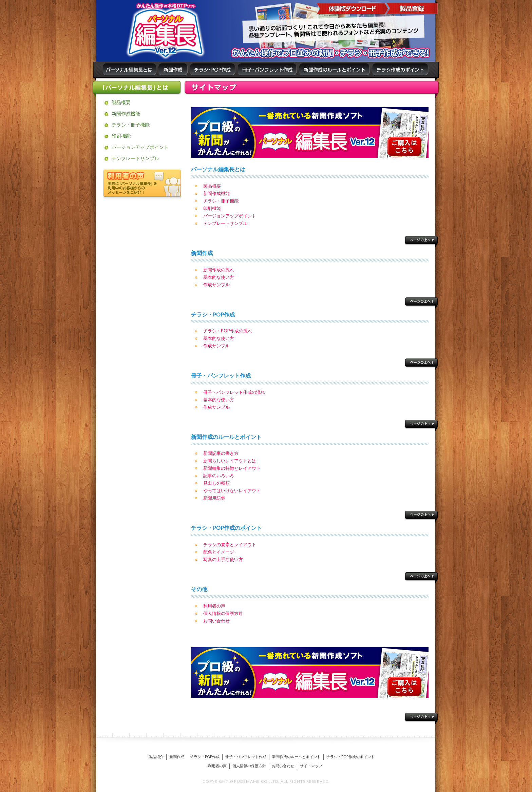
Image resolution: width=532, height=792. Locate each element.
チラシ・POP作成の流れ (228, 331)
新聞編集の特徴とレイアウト (232, 468)
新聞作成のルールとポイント (296, 757)
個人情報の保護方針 (223, 613)
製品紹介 (156, 757)
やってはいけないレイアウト (232, 490)
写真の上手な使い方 (223, 559)
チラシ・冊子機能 (131, 125)
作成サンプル (216, 285)
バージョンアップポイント (140, 147)
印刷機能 (121, 136)
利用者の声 (214, 606)
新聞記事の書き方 (221, 453)
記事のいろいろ (219, 476)
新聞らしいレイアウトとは (230, 461)
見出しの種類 (216, 483)
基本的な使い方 (219, 277)
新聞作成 (177, 757)
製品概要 (121, 102)
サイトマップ (311, 766)
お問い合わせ (216, 621)
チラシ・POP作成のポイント (350, 757)
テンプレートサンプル (135, 158)
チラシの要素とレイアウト (230, 544)
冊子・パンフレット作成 (246, 757)
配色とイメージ (219, 552)
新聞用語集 (214, 498)
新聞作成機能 (126, 113)
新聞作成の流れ (219, 270)
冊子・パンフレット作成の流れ (234, 392)
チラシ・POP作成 (205, 757)
